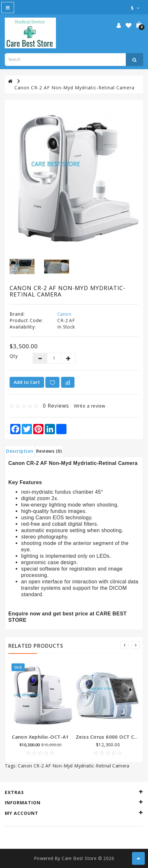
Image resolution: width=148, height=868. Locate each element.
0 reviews (56, 406)
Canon (64, 314)
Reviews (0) (49, 451)
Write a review (90, 406)
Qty (14, 356)
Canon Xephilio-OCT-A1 (40, 737)
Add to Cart (27, 382)
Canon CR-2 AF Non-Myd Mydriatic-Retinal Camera (74, 88)
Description (20, 451)
